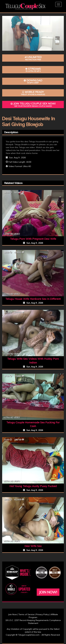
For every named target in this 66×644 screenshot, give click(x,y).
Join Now (12, 614)
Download (33, 81)
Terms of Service (26, 614)
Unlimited (33, 58)
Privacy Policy (42, 614)
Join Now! (48, 592)
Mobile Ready (33, 93)
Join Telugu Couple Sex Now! (33, 105)
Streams (33, 70)
